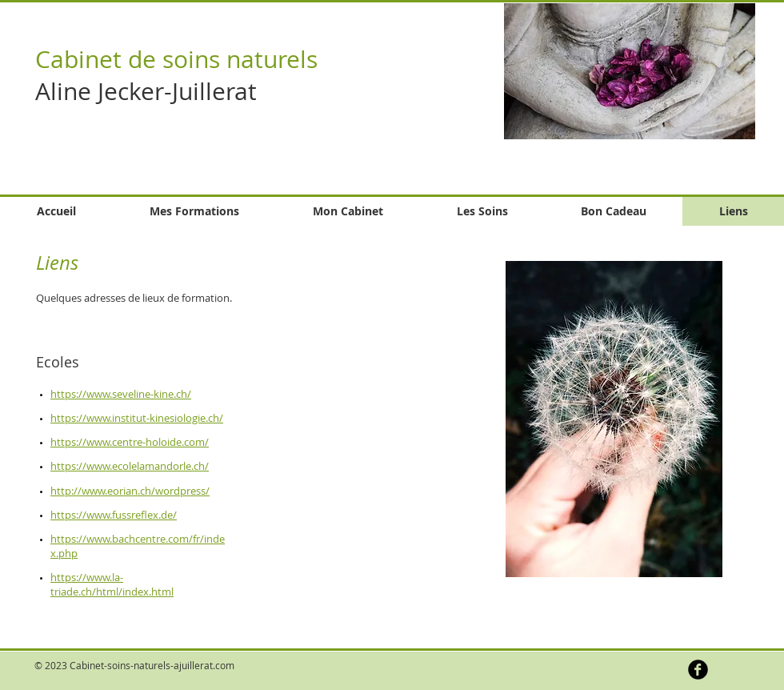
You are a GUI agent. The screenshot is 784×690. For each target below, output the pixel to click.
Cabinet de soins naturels (176, 59)
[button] (630, 71)
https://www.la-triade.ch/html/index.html (112, 584)
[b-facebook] (698, 670)
